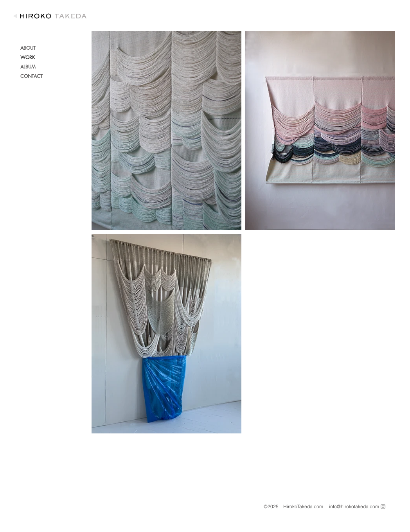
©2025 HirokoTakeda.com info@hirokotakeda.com (321, 506)
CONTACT (31, 76)
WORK (28, 57)
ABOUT (28, 48)
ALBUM (28, 67)
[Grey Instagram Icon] (383, 507)
